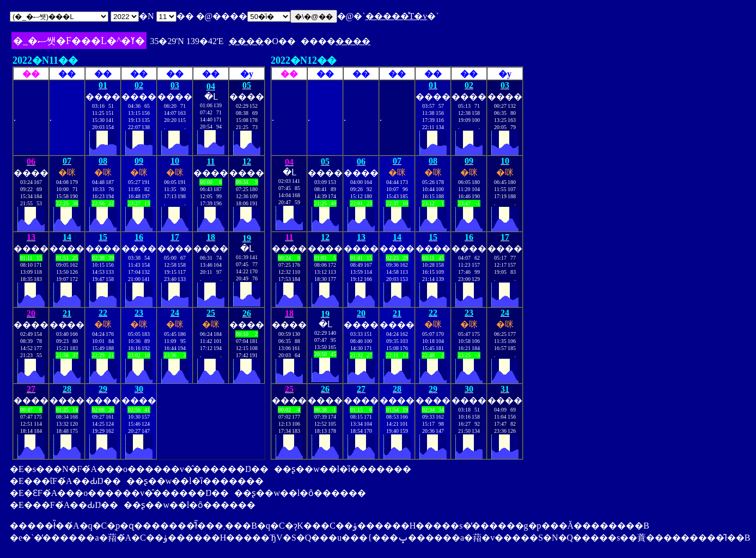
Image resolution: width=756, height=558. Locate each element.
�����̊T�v (397, 16)
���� (246, 41)
